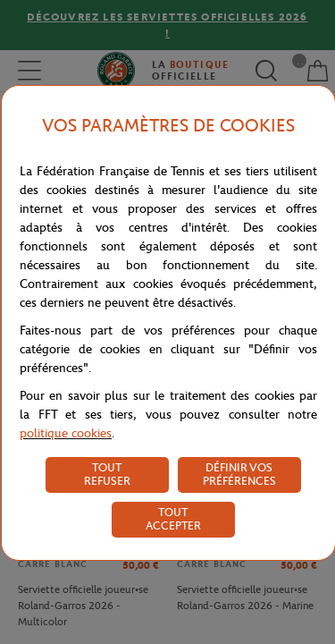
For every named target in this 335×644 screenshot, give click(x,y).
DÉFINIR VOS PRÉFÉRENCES (239, 474)
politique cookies (66, 433)
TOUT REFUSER (107, 474)
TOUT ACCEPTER (173, 519)
